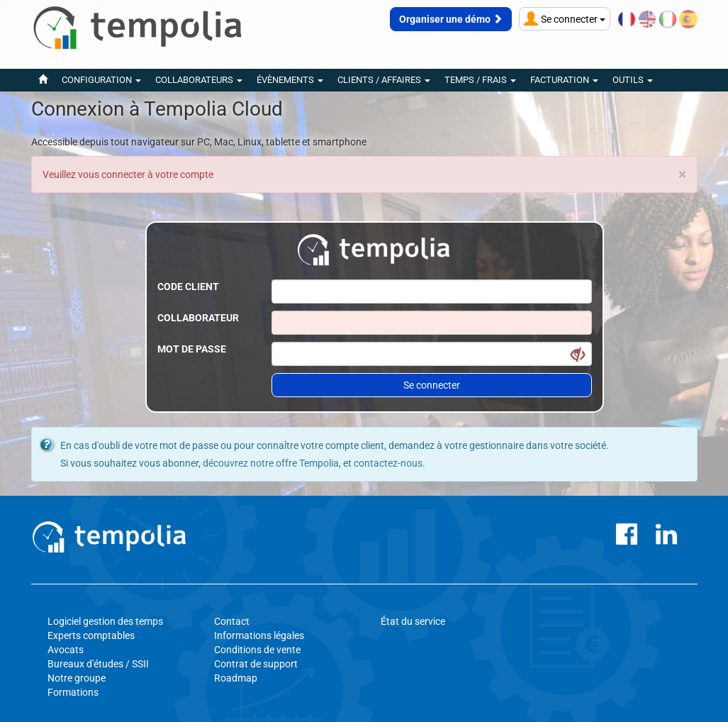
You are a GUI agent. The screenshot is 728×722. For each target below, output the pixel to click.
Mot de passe (192, 349)
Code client (188, 287)
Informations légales (259, 635)
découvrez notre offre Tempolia (271, 463)
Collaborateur (198, 318)
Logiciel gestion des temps (105, 621)
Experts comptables (91, 635)
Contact (232, 621)
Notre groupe (77, 678)
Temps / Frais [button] (480, 80)
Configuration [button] (101, 80)
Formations (73, 692)
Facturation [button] (564, 80)
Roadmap (236, 678)
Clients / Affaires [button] (384, 80)
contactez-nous (388, 463)
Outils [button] (633, 80)
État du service (413, 621)
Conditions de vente (257, 650)
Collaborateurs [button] (199, 80)
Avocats (66, 650)
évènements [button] (290, 80)
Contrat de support (256, 664)
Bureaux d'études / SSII (98, 664)
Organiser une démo (451, 19)
